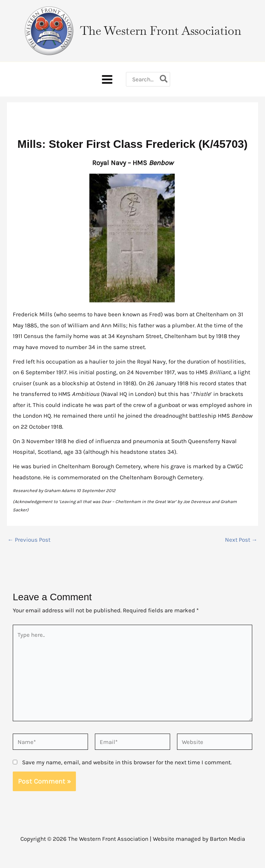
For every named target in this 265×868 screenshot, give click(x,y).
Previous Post (29, 540)
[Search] (164, 79)
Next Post (241, 540)
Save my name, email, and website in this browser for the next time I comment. (127, 762)
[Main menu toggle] (107, 79)
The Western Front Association (161, 31)
